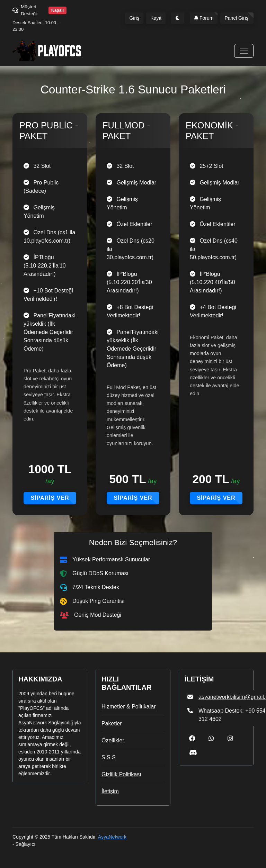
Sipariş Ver (50, 498)
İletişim (110, 791)
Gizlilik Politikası (121, 774)
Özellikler (113, 740)
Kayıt (156, 18)
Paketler (112, 724)
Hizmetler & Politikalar (128, 707)
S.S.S (109, 757)
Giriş (134, 18)
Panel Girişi (237, 18)
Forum (204, 18)
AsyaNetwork (112, 837)
